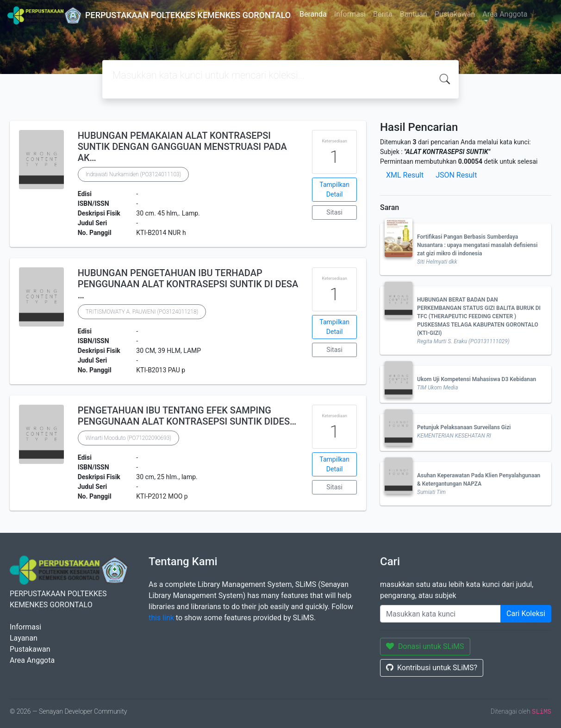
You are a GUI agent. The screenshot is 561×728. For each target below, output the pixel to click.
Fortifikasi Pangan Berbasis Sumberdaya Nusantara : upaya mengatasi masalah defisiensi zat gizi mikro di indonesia (477, 245)
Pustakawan (455, 14)
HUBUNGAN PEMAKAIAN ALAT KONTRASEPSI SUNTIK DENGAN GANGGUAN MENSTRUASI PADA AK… (182, 147)
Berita (383, 14)
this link (161, 618)
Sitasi (334, 212)
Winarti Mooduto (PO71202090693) (128, 438)
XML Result (405, 175)
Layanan (24, 638)
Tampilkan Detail (334, 189)
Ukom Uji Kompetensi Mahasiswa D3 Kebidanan (477, 379)
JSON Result (456, 175)
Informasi (350, 14)
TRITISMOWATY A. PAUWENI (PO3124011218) (142, 312)
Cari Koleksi (526, 614)
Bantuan (414, 14)
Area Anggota (505, 14)
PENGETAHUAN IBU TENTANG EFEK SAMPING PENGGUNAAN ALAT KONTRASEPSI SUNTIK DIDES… (187, 416)
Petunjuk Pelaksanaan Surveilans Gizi (464, 427)
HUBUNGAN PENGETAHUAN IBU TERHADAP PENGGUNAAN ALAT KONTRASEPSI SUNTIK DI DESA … (188, 284)
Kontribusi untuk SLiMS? (432, 668)
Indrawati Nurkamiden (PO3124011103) (134, 174)
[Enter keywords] (440, 614)
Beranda (313, 14)
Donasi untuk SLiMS (425, 646)
